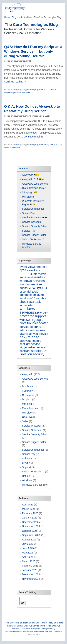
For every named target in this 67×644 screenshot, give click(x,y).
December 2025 (31, 522)
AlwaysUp (17, 89)
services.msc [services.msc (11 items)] (37, 330)
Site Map (59, 623)
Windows (27, 480)
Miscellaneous (30, 408)
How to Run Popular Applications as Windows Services (28, 632)
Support (26, 467)
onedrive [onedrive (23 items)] (34, 270)
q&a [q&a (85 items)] (23, 270)
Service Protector (32, 217)
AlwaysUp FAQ (49, 629)
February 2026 (30, 513)
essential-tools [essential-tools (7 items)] (29, 292)
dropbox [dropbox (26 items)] (26, 274)
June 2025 (28, 548)
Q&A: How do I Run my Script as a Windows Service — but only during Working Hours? (33, 51)
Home (7, 17)
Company (27, 391)
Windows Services (32, 485)
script (46, 89)
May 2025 (27, 553)
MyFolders (28, 197)
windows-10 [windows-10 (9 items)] (27, 298)
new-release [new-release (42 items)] (29, 337)
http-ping (27, 192)
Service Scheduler (32, 222)
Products (15, 623)
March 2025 (29, 561)
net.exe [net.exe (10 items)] (42, 267)
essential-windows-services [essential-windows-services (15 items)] (32, 279)
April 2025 (28, 557)
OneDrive (27, 417)
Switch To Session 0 (33, 239)
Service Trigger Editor (34, 235)
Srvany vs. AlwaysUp (31, 629)
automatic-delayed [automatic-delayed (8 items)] (32, 295)
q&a (41, 89)
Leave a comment (22, 93)
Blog (14, 17)
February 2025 (30, 566)
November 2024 (31, 579)
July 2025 (27, 544)
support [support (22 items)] (40, 316)
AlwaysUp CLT (30, 179)
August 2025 (29, 540)
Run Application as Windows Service (23, 626)
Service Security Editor (35, 226)
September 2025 (31, 535)
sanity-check (49, 144)
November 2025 (31, 526)
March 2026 (29, 509)
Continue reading (15, 82)
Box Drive (27, 386)
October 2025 (30, 531)
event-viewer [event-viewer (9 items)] (28, 267)
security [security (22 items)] (39, 354)
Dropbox (27, 399)
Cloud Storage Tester (34, 188)
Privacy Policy (47, 623)
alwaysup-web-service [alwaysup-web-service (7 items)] (34, 334)
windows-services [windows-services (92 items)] (28, 310)
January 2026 (30, 518)
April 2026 (28, 505)
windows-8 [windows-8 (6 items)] (26, 320)
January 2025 (30, 570)
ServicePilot (29, 213)
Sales (25, 421)
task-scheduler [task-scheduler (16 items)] (31, 303)
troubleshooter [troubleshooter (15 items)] (37, 323)
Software (27, 458)
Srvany (26, 463)
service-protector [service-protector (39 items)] (33, 314)
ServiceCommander (33, 209)
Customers (28, 395)
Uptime (26, 476)
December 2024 (31, 574)
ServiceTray (29, 231)
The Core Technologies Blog (31, 25)
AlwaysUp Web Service (35, 184)
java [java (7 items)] (31, 302)
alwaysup (34, 89)
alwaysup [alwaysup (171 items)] (38, 288)
